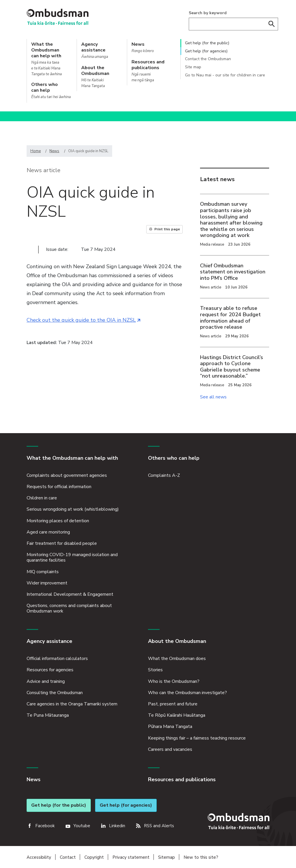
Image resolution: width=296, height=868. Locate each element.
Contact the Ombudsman (208, 59)
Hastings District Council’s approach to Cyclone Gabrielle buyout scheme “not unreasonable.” (232, 367)
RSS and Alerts (159, 825)
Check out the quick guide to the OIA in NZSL (83, 320)
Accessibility (39, 856)
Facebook (45, 825)
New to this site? (201, 856)
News (54, 151)
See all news (213, 397)
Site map (193, 67)
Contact (68, 856)
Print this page (167, 229)
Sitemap (166, 856)
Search (272, 24)
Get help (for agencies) (206, 51)
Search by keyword (208, 13)
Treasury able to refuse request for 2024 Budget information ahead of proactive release (230, 318)
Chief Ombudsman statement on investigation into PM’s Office (233, 272)
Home (36, 151)
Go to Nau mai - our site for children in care (225, 75)
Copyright (94, 856)
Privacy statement (131, 856)
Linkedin (117, 825)
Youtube (82, 825)
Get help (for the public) (207, 43)
